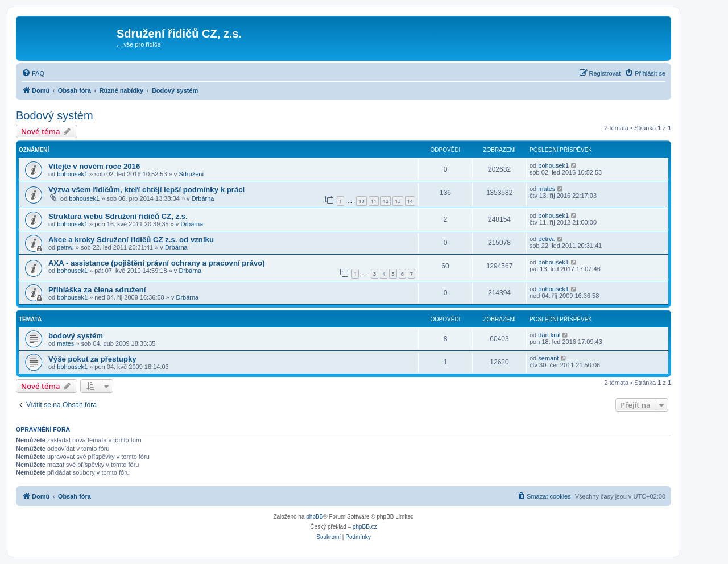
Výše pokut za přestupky (92, 359)
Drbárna (203, 198)
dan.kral (549, 335)
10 (361, 201)
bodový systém (76, 336)
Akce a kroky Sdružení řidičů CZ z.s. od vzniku (131, 240)
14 (410, 201)
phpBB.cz (365, 527)
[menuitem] (33, 73)
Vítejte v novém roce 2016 (94, 166)
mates (547, 189)
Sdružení (191, 174)
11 (374, 201)
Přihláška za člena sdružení (97, 290)
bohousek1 (72, 174)
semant (548, 358)
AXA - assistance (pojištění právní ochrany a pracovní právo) (157, 263)
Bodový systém (55, 115)
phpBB (315, 517)
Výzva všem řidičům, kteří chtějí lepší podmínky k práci (146, 190)
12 (386, 201)
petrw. (65, 247)
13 (398, 201)
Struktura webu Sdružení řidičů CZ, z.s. (118, 216)
